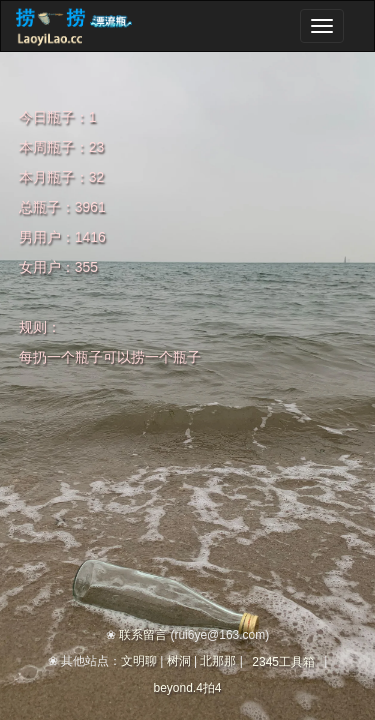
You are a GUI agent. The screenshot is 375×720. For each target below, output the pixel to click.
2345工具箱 (283, 662)
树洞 (179, 661)
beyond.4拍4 (187, 688)
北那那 (218, 661)
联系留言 (143, 635)
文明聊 (139, 661)
